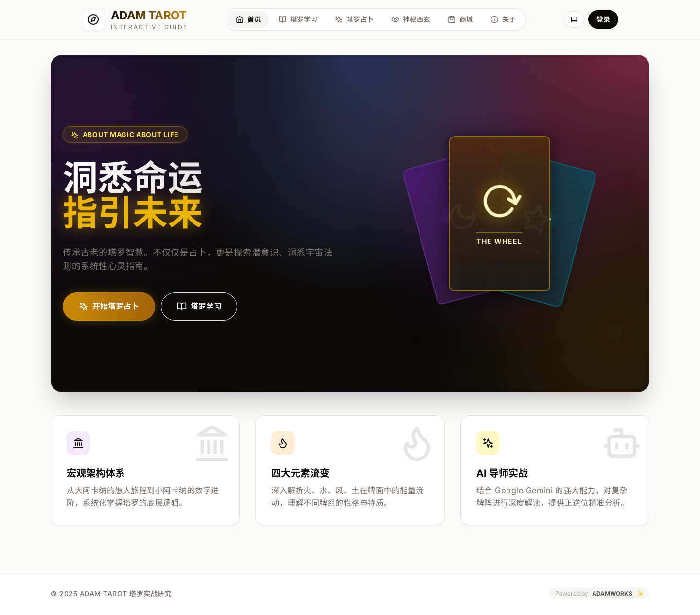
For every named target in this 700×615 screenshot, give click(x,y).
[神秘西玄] (411, 19)
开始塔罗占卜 (109, 307)
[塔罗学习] (298, 19)
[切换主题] (574, 19)
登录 (603, 19)
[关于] (503, 19)
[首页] (248, 19)
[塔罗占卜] (354, 19)
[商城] (460, 19)
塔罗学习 (199, 307)
